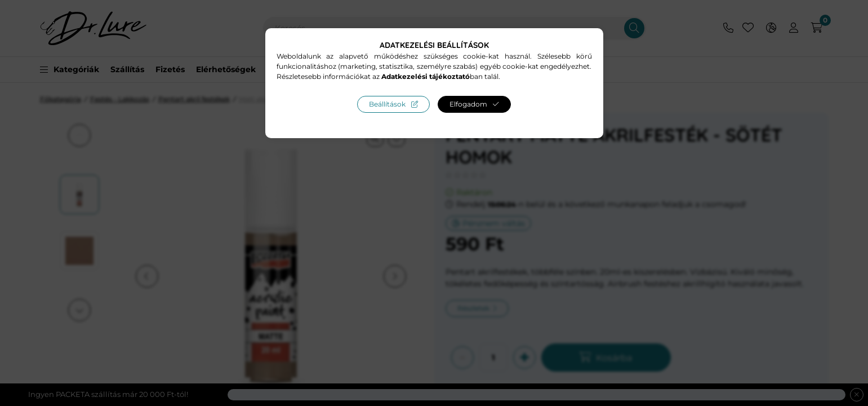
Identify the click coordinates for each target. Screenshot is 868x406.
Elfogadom (468, 104)
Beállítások (387, 104)
